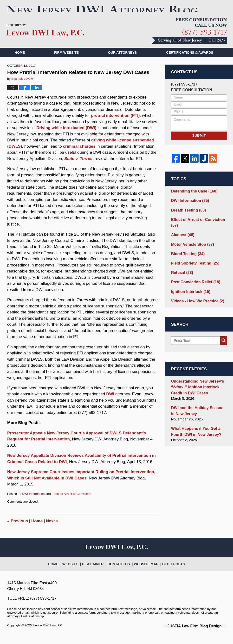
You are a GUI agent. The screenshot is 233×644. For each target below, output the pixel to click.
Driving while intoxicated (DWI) (66, 136)
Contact (26, 71)
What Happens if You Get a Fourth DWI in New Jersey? (194, 432)
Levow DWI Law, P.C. (48, 634)
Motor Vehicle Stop (191, 249)
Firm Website (66, 61)
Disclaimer (97, 570)
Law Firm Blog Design (203, 634)
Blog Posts (169, 570)
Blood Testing (187, 258)
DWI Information (33, 502)
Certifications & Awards (190, 61)
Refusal (181, 276)
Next (52, 529)
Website (76, 570)
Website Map (144, 570)
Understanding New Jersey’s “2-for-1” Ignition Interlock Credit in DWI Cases (199, 389)
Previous (18, 529)
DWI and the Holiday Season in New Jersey (198, 412)
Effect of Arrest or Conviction (71, 502)
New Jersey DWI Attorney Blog (45, 39)
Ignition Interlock (189, 295)
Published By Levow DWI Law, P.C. (189, 39)
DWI (110, 402)
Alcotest (182, 240)
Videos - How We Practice (196, 304)
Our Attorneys (123, 61)
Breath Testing (187, 217)
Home (20, 61)
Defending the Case (193, 199)
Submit (199, 143)
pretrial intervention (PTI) (115, 124)
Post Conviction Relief (194, 286)
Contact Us (120, 570)
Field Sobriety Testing (194, 268)
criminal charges (79, 155)
